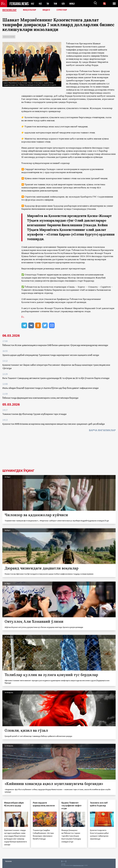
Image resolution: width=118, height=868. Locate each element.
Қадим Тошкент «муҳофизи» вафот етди (71, 806)
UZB (64, 4)
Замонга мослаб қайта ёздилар (99, 804)
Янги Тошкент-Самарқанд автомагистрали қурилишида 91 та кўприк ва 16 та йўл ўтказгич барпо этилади (56, 378)
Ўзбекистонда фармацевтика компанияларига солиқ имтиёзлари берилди (40, 398)
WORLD (73, 4)
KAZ (33, 4)
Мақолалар (33, 10)
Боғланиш (8, 861)
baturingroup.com (78, 865)
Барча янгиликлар (102, 430)
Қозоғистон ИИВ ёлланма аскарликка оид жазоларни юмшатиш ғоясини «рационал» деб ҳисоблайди (54, 424)
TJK (48, 4)
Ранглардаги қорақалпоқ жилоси (44, 804)
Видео (52, 10)
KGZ (40, 4)
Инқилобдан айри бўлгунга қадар (14, 804)
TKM (56, 4)
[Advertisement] (59, 451)
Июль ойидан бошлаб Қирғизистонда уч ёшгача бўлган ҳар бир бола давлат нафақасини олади (50, 388)
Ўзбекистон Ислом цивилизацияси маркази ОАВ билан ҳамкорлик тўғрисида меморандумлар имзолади (55, 345)
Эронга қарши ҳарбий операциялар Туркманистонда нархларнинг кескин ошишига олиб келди (51, 355)
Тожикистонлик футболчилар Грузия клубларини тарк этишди (34, 414)
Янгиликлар (11, 10)
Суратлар (68, 10)
